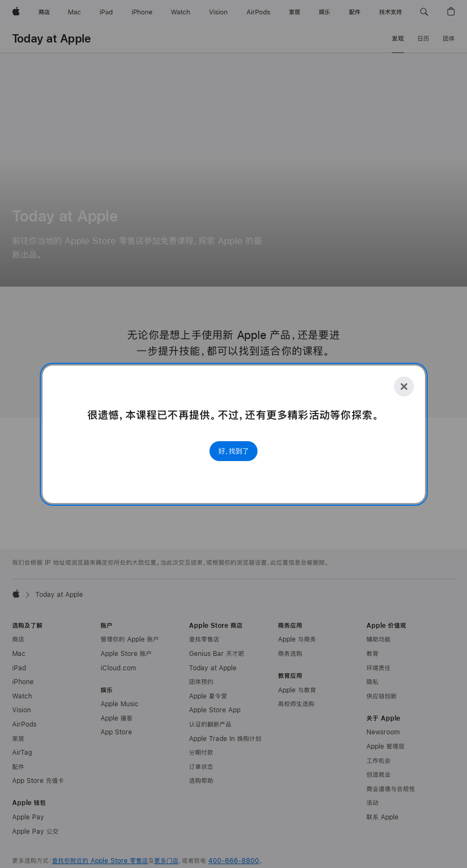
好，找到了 (233, 451)
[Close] (404, 387)
